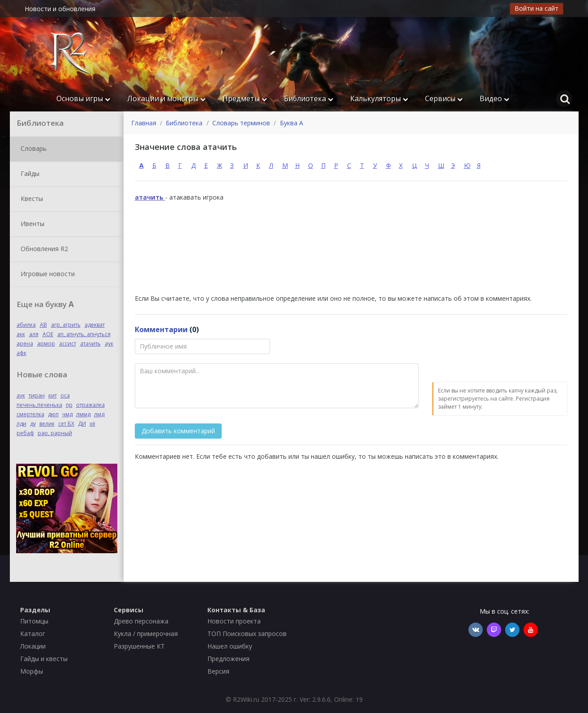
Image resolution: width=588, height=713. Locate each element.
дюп (53, 414)
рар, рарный (55, 433)
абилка (26, 325)
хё (92, 424)
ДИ (82, 424)
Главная (144, 123)
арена (25, 344)
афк (21, 353)
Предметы (245, 98)
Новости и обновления (60, 9)
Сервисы (444, 98)
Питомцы (34, 621)
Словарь (32, 149)
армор (46, 344)
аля (34, 334)
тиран (37, 395)
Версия (218, 671)
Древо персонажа (141, 621)
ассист (68, 344)
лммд (83, 414)
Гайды (28, 174)
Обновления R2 (43, 249)
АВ (43, 325)
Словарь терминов (241, 123)
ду (33, 424)
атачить (90, 344)
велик (47, 424)
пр (69, 405)
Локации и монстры (166, 98)
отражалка (90, 405)
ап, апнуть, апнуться (84, 334)
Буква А (292, 123)
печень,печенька (39, 405)
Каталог (33, 634)
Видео (494, 98)
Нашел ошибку (230, 646)
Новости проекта (234, 621)
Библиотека (309, 98)
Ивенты (31, 224)
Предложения (228, 659)
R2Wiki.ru (246, 699)
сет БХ (66, 424)
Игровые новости (46, 274)
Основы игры (83, 98)
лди (21, 424)
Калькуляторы (379, 98)
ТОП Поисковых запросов (247, 634)
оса (65, 395)
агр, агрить (66, 325)
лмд (99, 414)
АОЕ (48, 334)
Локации (33, 646)
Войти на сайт (536, 8)
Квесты (30, 199)
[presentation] (500, 356)
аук (109, 344)
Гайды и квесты (44, 659)
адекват (95, 325)
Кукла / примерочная (146, 634)
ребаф (25, 433)
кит (53, 395)
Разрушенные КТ (139, 646)
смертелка (30, 414)
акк (21, 334)
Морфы (32, 671)
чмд (67, 414)
